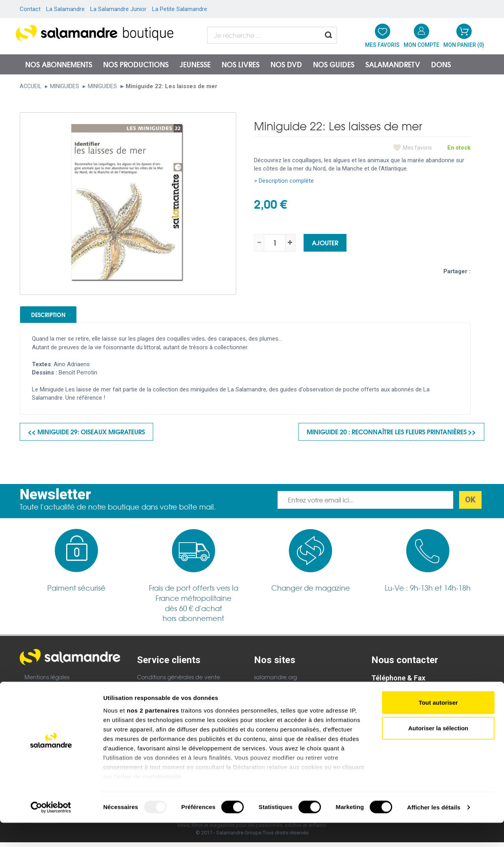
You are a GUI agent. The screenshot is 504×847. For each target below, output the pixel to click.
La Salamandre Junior (118, 9)
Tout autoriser (438, 727)
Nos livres (241, 64)
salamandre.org (275, 682)
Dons (441, 64)
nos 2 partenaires (153, 735)
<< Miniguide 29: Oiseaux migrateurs (86, 436)
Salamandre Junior (280, 692)
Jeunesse (195, 64)
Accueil (31, 86)
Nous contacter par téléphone (413, 696)
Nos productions (136, 64)
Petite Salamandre (279, 702)
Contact (30, 9)
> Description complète (284, 181)
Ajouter (325, 242)
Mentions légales (47, 681)
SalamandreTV (393, 64)
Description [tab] (60, 317)
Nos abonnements (59, 64)
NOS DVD (286, 64)
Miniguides (65, 86)
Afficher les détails (434, 831)
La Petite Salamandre (180, 9)
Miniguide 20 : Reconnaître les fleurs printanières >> (391, 436)
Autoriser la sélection (438, 752)
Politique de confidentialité (174, 692)
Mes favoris (417, 148)
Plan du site (40, 692)
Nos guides (334, 64)
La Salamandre (65, 9)
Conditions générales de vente (179, 682)
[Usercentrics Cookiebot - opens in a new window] (51, 832)
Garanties (150, 702)
